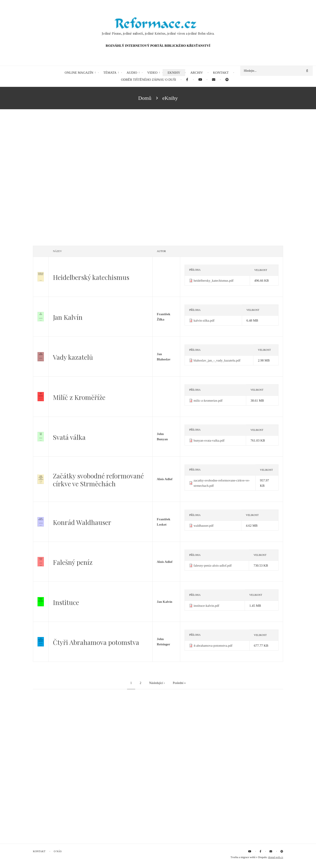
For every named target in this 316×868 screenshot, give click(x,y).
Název (57, 251)
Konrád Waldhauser (82, 522)
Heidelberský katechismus (91, 277)
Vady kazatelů (73, 357)
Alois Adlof (165, 479)
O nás (58, 851)
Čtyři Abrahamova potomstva (96, 642)
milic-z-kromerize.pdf (208, 401)
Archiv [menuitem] (197, 73)
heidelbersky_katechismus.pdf (214, 281)
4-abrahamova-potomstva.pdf (213, 646)
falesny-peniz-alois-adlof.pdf (213, 566)
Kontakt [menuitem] (221, 73)
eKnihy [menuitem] (174, 73)
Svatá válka (69, 437)
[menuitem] (187, 80)
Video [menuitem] (152, 73)
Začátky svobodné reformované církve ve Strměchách (98, 480)
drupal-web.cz (276, 857)
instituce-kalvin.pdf (206, 606)
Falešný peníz (73, 562)
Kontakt (39, 851)
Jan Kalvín (68, 317)
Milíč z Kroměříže (79, 397)
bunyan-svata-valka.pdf (209, 440)
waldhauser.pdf (204, 526)
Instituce (66, 602)
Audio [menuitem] (132, 73)
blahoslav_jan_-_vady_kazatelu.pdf (217, 360)
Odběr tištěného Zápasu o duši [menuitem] (148, 80)
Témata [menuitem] (110, 73)
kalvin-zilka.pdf (204, 320)
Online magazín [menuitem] (79, 73)
